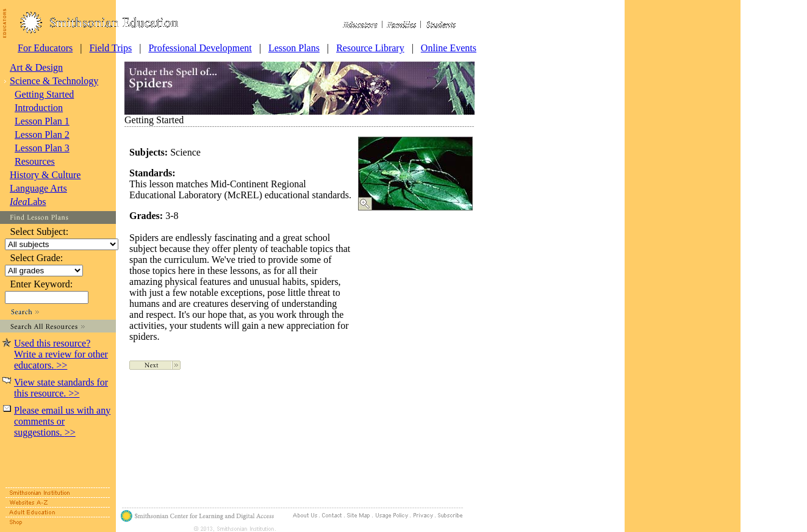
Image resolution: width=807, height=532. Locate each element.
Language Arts (38, 188)
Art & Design (36, 67)
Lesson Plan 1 (42, 121)
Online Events (449, 48)
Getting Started (44, 94)
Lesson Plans (294, 48)
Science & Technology (54, 81)
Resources (35, 161)
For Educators (45, 48)
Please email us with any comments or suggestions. (62, 421)
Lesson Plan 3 (42, 148)
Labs (28, 202)
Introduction (39, 108)
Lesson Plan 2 (42, 135)
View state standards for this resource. (61, 388)
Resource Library (370, 48)
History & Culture (45, 175)
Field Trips (110, 48)
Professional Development (200, 48)
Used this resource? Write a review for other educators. (61, 354)
